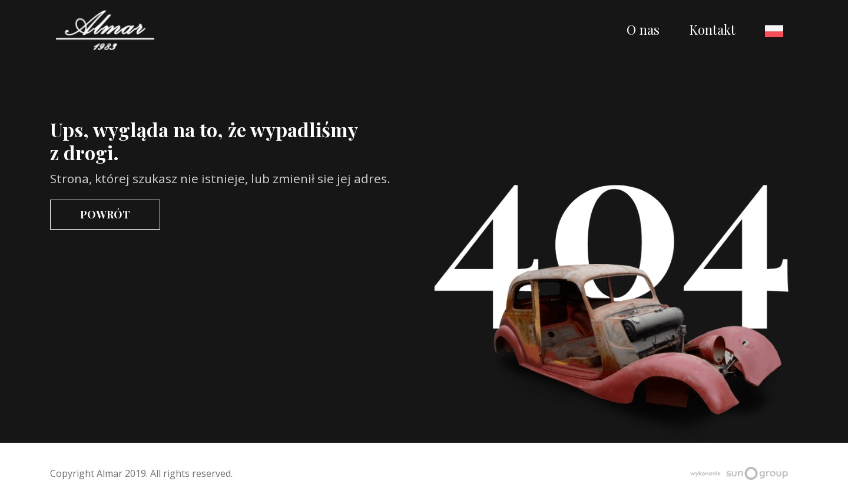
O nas (643, 29)
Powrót (105, 214)
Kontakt (712, 29)
